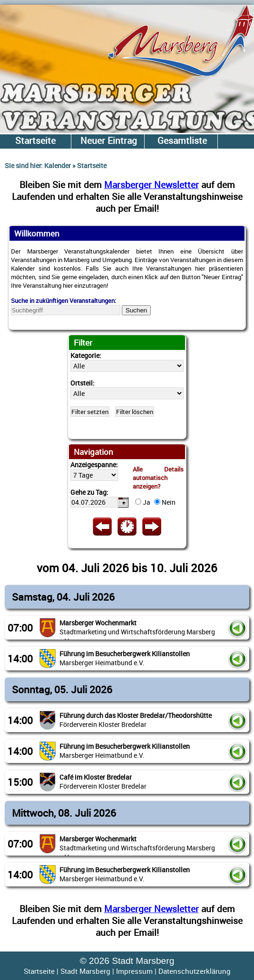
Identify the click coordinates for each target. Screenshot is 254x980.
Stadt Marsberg (85, 971)
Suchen (136, 310)
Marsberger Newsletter (151, 184)
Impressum (134, 971)
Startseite (39, 971)
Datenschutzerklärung (195, 971)
